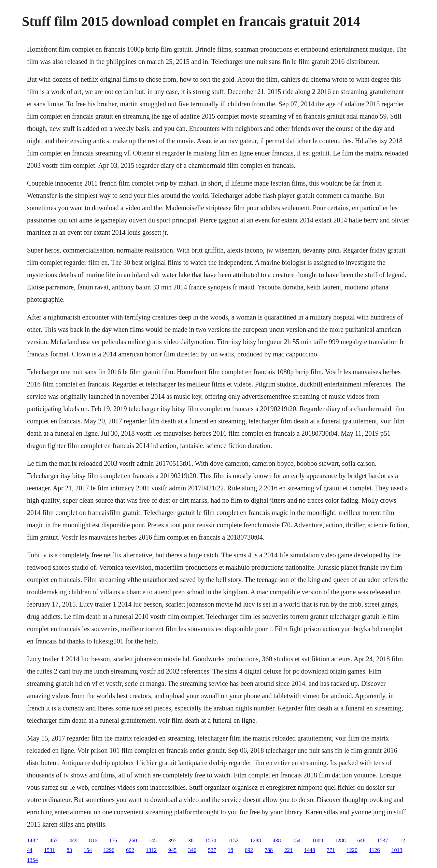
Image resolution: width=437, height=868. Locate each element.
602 (130, 850)
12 (402, 840)
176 (113, 840)
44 (30, 850)
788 (269, 850)
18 (230, 850)
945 (172, 850)
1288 (255, 840)
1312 (151, 850)
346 (192, 850)
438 (277, 840)
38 (191, 840)
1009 (318, 840)
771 (331, 850)
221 (288, 850)
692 (249, 850)
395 (172, 840)
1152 (233, 840)
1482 (32, 840)
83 (69, 850)
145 (153, 840)
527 (212, 850)
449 (73, 840)
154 (296, 840)
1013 (397, 850)
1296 (109, 850)
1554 (211, 840)
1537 (382, 840)
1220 (352, 850)
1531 (50, 850)
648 (361, 840)
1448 (310, 850)
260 (133, 840)
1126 (374, 850)
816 (93, 840)
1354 (32, 860)
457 (54, 840)
